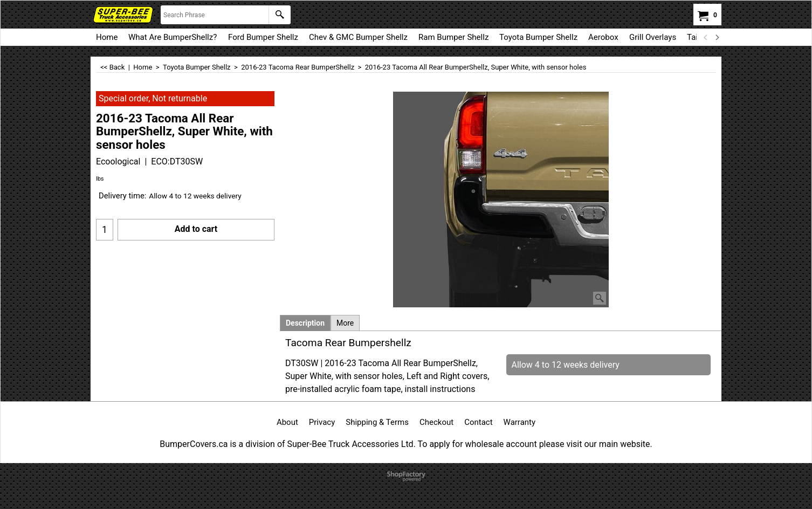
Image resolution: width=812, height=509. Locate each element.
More (345, 323)
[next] (717, 37)
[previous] (706, 37)
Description (305, 323)
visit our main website (608, 444)
